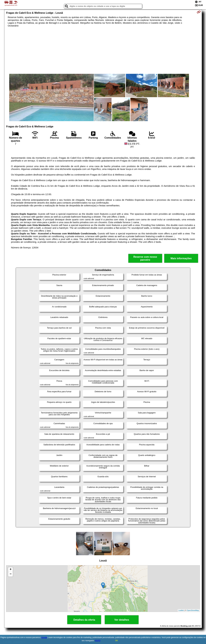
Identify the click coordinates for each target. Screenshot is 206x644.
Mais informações (181, 258)
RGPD (98, 641)
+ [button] (11, 570)
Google (44, 637)
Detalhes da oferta (84, 620)
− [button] (11, 574)
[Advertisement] (103, 50)
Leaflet (181, 610)
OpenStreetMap (193, 610)
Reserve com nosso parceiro (145, 258)
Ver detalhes (122, 620)
